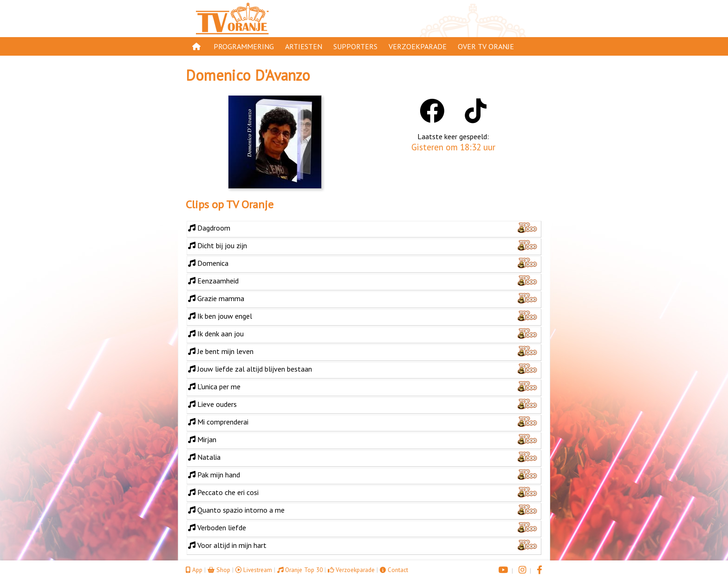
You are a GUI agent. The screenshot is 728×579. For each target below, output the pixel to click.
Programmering (244, 46)
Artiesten (304, 46)
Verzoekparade (418, 46)
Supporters (355, 46)
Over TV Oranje (486, 46)
